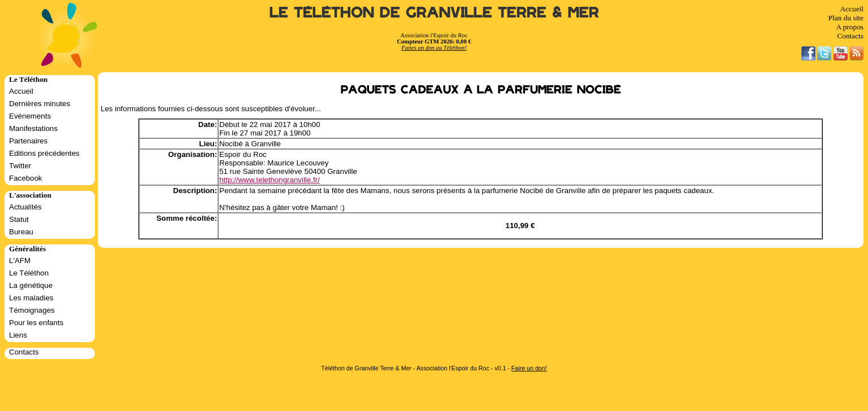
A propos (850, 27)
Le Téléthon (29, 273)
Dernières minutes (40, 104)
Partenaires (28, 141)
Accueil (852, 9)
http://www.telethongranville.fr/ (270, 180)
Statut (19, 219)
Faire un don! (529, 368)
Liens (18, 335)
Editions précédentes (44, 153)
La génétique (31, 285)
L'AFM (20, 261)
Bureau (21, 232)
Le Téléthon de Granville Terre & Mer (434, 13)
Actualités (25, 207)
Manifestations (33, 128)
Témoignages (32, 310)
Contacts (850, 36)
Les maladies (31, 298)
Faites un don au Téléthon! (434, 48)
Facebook (26, 178)
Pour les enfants (36, 323)
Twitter (20, 166)
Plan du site (846, 18)
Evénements (30, 116)
